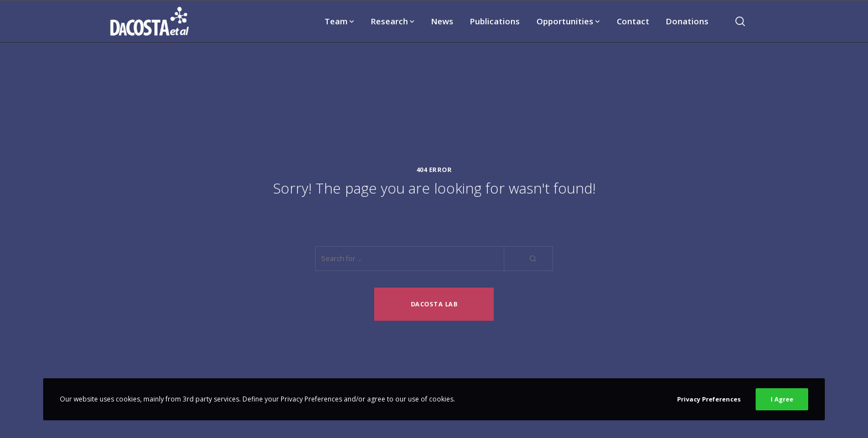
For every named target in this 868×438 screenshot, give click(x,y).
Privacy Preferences (709, 399)
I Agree (782, 399)
